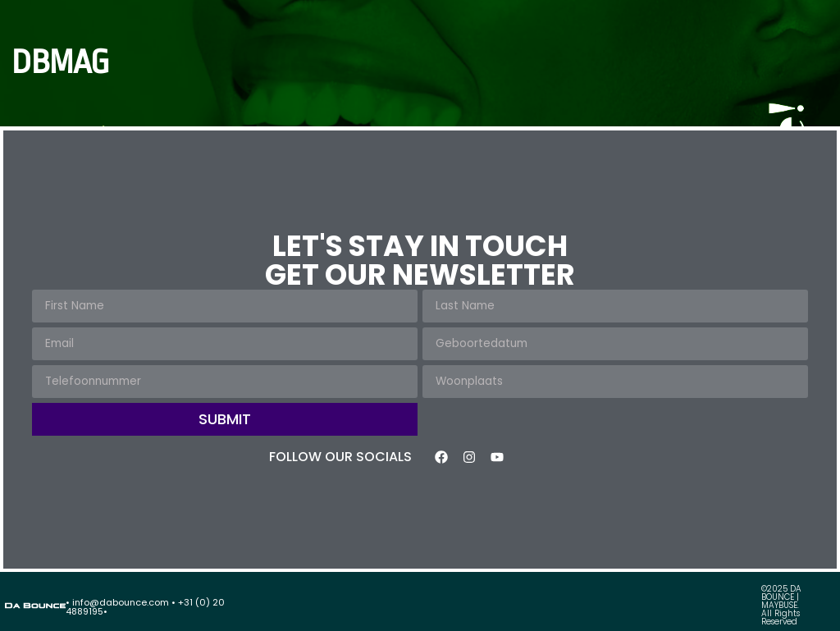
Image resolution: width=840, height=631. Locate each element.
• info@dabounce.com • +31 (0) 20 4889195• (145, 607)
